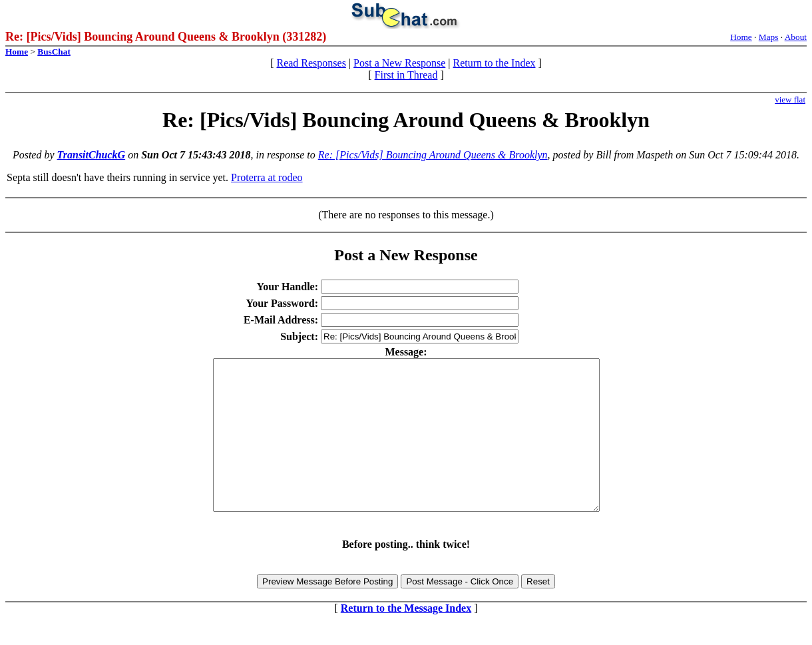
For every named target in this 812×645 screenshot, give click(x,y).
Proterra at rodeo (267, 177)
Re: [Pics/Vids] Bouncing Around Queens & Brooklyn (433, 155)
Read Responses (311, 63)
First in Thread (406, 75)
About (796, 37)
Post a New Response (399, 63)
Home (741, 37)
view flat (790, 100)
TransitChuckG (92, 155)
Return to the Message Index (406, 638)
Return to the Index (495, 63)
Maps (769, 37)
